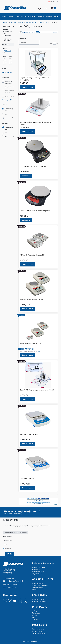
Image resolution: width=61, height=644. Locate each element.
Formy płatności (38, 583)
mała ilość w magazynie (9, 82)
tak (6, 114)
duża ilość (8, 87)
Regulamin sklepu (38, 599)
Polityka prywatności (39, 601)
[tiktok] (10, 601)
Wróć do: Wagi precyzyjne (7, 40)
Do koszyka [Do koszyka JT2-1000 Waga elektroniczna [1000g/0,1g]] (26, 220)
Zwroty (35, 611)
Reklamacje (36, 613)
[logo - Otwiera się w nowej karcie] (16, 564)
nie (6, 118)
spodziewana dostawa (9, 92)
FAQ (34, 617)
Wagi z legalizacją (38, 572)
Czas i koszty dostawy (40, 585)
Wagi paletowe (37, 574)
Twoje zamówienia (38, 633)
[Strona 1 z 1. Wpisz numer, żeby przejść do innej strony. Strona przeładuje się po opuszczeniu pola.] (54, 43)
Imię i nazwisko (8, 536)
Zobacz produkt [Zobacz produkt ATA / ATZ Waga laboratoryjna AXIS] (28, 309)
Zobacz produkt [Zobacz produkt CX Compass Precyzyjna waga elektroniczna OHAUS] (28, 131)
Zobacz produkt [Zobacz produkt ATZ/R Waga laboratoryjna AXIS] (28, 355)
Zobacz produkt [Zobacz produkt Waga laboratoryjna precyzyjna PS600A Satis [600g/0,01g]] (28, 87)
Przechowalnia (37, 631)
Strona (51, 43)
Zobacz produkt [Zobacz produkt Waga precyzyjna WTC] (28, 488)
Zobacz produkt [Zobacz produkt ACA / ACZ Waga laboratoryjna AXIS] (28, 264)
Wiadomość (8, 549)
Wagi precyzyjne (44, 22)
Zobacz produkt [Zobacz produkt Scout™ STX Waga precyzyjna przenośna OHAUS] (28, 399)
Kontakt (35, 590)
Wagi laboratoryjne (31, 22)
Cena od (5, 58)
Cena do (11, 58)
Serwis (34, 615)
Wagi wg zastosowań (17, 22)
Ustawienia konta (38, 629)
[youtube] (15, 601)
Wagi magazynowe (39, 567)
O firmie (35, 620)
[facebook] (5, 601)
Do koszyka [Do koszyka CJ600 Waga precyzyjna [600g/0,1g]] (26, 176)
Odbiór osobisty (38, 588)
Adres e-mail (8, 540)
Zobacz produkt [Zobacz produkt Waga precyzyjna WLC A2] (28, 444)
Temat (5, 545)
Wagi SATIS (36, 569)
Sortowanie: (23, 38)
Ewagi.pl (6, 22)
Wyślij (9, 554)
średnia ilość (9, 96)
